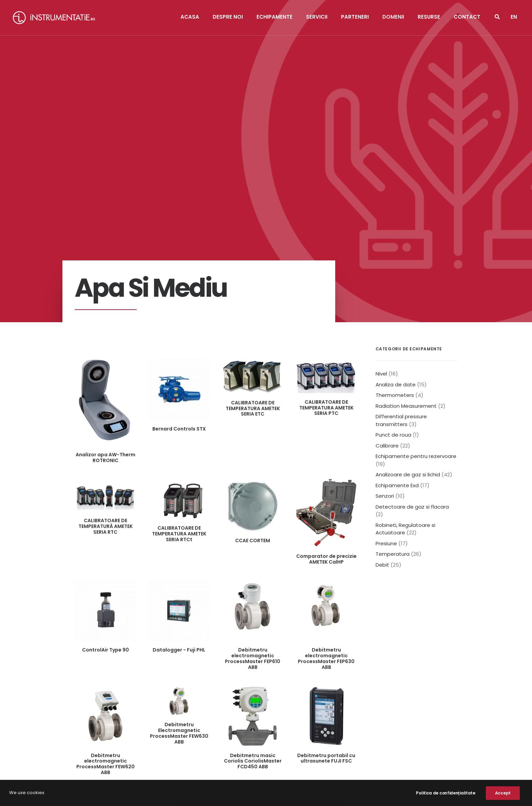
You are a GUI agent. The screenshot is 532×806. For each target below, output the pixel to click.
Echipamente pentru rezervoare (416, 280)
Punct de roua (393, 259)
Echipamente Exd (397, 309)
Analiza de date (396, 209)
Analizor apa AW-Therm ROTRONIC (106, 282)
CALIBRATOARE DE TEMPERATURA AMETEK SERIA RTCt (179, 358)
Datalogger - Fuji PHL (179, 474)
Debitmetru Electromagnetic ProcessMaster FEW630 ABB (179, 557)
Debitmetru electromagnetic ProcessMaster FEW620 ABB (106, 588)
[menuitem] (514, 18)
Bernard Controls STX (179, 253)
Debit (382, 389)
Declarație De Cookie (310, 762)
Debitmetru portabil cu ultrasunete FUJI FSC (326, 582)
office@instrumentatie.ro (146, 742)
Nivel (381, 198)
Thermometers (395, 219)
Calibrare (387, 270)
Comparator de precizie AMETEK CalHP (326, 383)
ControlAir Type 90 (106, 474)
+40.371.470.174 (140, 731)
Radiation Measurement (406, 230)
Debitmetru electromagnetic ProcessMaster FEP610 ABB (253, 482)
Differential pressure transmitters (401, 244)
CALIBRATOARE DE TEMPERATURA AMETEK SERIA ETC (253, 233)
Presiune (386, 368)
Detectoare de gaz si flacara (412, 331)
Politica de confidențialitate (232, 762)
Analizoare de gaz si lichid (408, 299)
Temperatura (393, 378)
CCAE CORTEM (253, 365)
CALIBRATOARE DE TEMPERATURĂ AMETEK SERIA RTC (106, 350)
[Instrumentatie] (54, 18)
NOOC (207, 793)
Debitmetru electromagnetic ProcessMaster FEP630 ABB (326, 482)
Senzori (385, 320)
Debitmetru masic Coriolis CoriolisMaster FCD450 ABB (253, 585)
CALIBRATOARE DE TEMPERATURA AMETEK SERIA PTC (326, 232)
